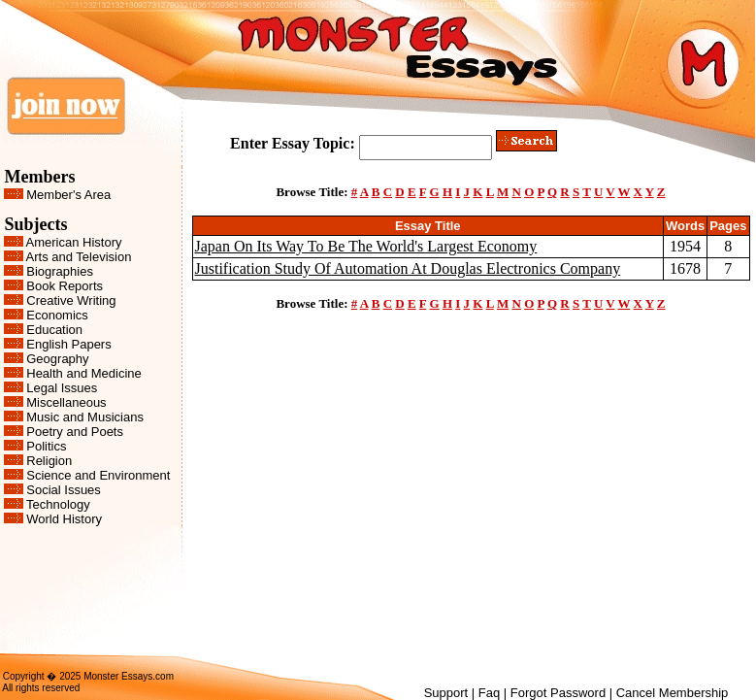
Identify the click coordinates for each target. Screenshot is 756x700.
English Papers (68, 344)
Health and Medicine (84, 373)
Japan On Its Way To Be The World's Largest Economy (366, 246)
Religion (49, 461)
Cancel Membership (673, 693)
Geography (57, 359)
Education (54, 330)
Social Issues (64, 490)
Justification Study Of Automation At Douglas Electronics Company (408, 268)
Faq (489, 693)
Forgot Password (558, 693)
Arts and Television (79, 257)
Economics (57, 315)
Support (446, 693)
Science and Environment (98, 475)
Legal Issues (62, 388)
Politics (46, 446)
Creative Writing (71, 300)
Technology (58, 504)
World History (64, 519)
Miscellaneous (66, 402)
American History (74, 242)
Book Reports (65, 286)
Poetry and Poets (75, 432)
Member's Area (68, 195)
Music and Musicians (85, 417)
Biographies (60, 271)
